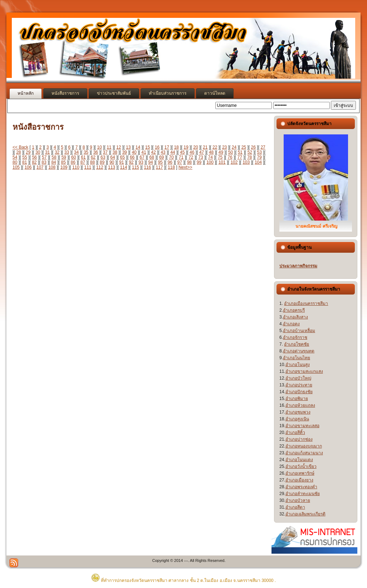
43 (163, 152)
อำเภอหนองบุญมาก (304, 446)
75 (220, 157)
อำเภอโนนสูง (298, 365)
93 (141, 162)
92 (131, 162)
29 (28, 152)
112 (100, 167)
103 (246, 162)
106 (28, 167)
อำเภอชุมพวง (298, 412)
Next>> (185, 167)
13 (128, 147)
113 (112, 167)
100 (210, 162)
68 (152, 157)
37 (105, 152)
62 (93, 157)
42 (153, 152)
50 (231, 152)
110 (76, 167)
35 (86, 152)
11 (109, 147)
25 (244, 147)
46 (192, 152)
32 (57, 152)
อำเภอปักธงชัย (299, 392)
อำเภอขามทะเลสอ (302, 426)
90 (112, 162)
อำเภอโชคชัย (297, 344)
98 (189, 162)
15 (148, 147)
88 (92, 162)
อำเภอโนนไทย (297, 358)
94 (150, 162)
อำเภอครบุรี (294, 310)
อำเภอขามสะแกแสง (304, 371)
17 (167, 147)
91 (121, 162)
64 (112, 157)
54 (15, 157)
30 (38, 152)
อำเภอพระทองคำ (301, 487)
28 (18, 152)
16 (157, 147)
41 (144, 152)
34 (76, 152)
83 (44, 162)
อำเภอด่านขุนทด (299, 351)
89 (102, 162)
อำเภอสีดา (295, 507)
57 (44, 157)
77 (240, 157)
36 (96, 152)
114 (123, 167)
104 (258, 162)
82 (34, 162)
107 (40, 167)
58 (54, 157)
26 (253, 147)
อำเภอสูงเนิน (297, 419)
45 (182, 152)
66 (132, 157)
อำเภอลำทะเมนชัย (303, 494)
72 (191, 157)
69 (162, 157)
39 (124, 152)
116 (147, 167)
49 (221, 152)
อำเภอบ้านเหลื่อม (299, 331)
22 (215, 147)
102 (234, 162)
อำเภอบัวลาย (298, 500)
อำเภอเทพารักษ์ (300, 473)
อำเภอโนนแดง (299, 460)
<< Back (20, 147)
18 (176, 147)
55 (25, 157)
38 (115, 152)
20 (195, 147)
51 (240, 152)
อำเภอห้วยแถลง (300, 405)
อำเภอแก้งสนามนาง (304, 453)
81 (25, 162)
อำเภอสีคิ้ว (295, 433)
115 (136, 167)
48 (211, 152)
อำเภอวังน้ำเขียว (301, 466)
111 (88, 167)
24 (234, 147)
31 (47, 152)
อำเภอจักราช (295, 337)
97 (180, 162)
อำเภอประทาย (299, 385)
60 (74, 157)
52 (250, 152)
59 (64, 157)
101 (222, 162)
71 (181, 157)
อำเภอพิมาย (297, 399)
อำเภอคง (291, 324)
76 (230, 157)
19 (186, 147)
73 (200, 157)
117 (160, 167)
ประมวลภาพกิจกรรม (298, 266)
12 (119, 147)
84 (53, 162)
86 (73, 162)
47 (202, 152)
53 (260, 152)
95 (160, 162)
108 (52, 167)
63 (103, 157)
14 (138, 147)
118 (171, 167)
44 (173, 152)
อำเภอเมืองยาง (299, 480)
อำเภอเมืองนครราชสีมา (306, 303)
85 (63, 162)
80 (15, 162)
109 (64, 167)
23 (224, 147)
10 (99, 147)
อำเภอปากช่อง (299, 439)
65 (123, 157)
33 (67, 152)
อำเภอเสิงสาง (295, 317)
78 (249, 157)
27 (263, 147)
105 (16, 167)
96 (170, 162)
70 (171, 157)
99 (199, 162)
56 (35, 157)
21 (205, 147)
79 (259, 157)
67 (142, 157)
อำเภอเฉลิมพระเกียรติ (305, 514)
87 (83, 162)
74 (211, 157)
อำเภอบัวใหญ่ (298, 378)
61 (83, 157)
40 (134, 152)
